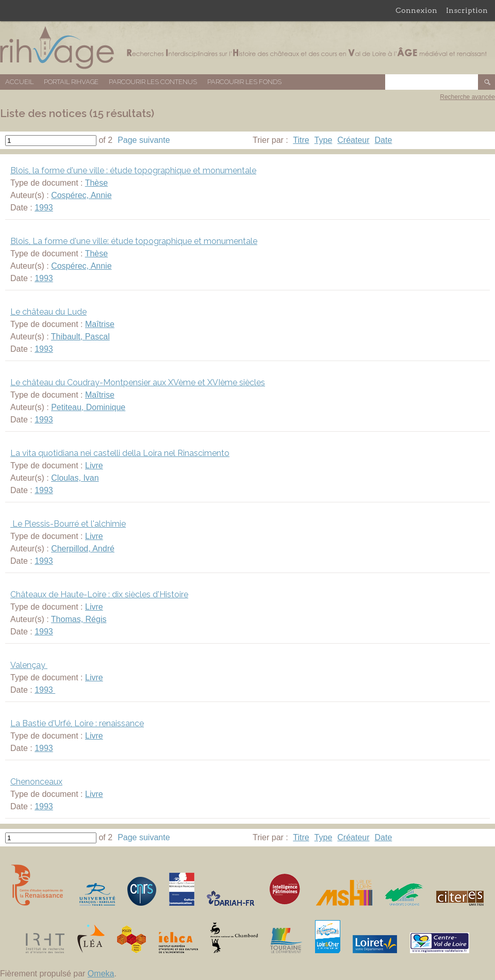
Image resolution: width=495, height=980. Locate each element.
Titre (301, 140)
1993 (44, 208)
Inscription (467, 10)
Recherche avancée (467, 97)
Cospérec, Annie (81, 195)
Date (384, 140)
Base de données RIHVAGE (247, 48)
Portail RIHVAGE (71, 82)
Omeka (101, 974)
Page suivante (144, 140)
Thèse (96, 183)
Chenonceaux (36, 782)
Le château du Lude (48, 312)
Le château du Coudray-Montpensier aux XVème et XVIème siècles (138, 382)
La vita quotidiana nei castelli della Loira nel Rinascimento (120, 453)
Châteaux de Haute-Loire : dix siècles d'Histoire (99, 594)
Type (324, 140)
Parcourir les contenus (153, 82)
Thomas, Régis (79, 619)
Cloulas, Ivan (75, 478)
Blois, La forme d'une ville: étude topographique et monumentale (134, 241)
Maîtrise (100, 324)
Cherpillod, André (83, 549)
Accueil (19, 82)
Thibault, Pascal (80, 337)
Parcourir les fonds (244, 82)
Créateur (353, 140)
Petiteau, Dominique (88, 407)
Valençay (29, 665)
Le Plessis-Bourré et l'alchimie (68, 524)
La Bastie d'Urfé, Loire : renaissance (77, 723)
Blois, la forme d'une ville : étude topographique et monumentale (133, 170)
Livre (94, 466)
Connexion (416, 10)
